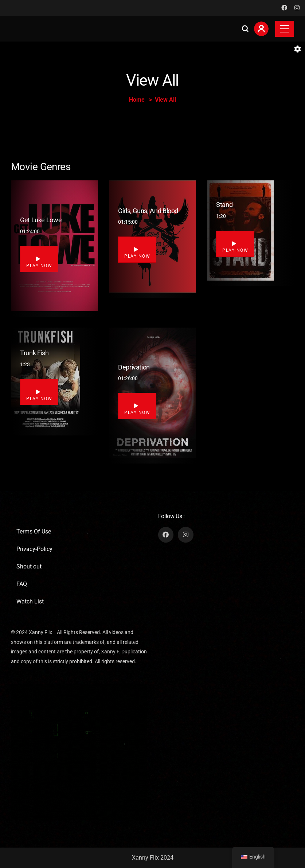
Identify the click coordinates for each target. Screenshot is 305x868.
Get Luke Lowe (41, 220)
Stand (224, 205)
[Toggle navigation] (285, 29)
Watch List (30, 601)
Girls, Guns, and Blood (148, 211)
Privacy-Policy (34, 549)
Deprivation (134, 367)
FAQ (22, 584)
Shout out (29, 566)
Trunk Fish (34, 353)
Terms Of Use (34, 531)
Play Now (39, 263)
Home (137, 100)
